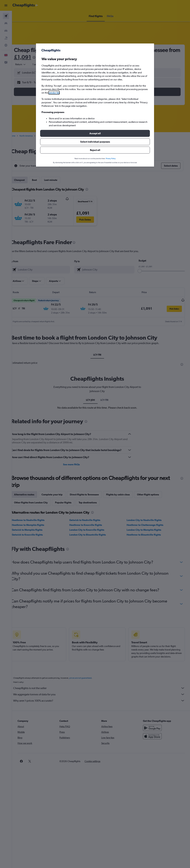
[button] (95, 133)
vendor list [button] (54, 93)
